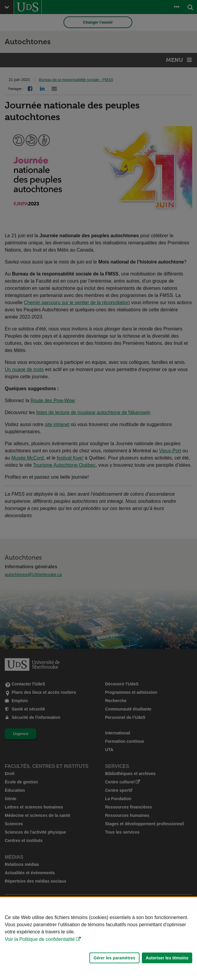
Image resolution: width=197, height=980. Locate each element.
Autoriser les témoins (167, 958)
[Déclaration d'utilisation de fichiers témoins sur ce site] (99, 939)
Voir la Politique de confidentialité (40, 939)
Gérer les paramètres (114, 958)
